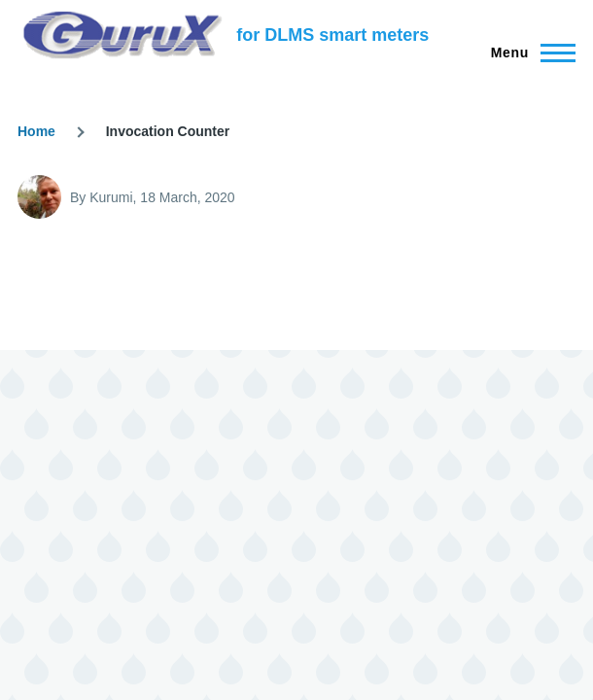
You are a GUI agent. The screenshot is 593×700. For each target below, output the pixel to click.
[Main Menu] (527, 52)
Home (36, 131)
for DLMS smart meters (332, 35)
